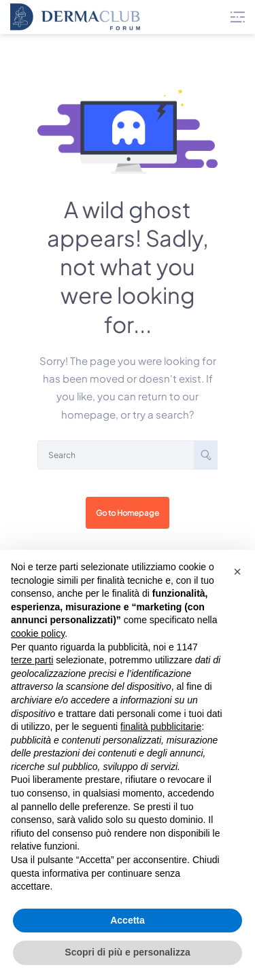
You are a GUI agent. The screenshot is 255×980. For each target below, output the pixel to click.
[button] (237, 572)
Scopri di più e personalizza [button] (127, 952)
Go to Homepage (128, 513)
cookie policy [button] (38, 633)
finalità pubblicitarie (161, 727)
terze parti (32, 660)
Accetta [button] (128, 920)
